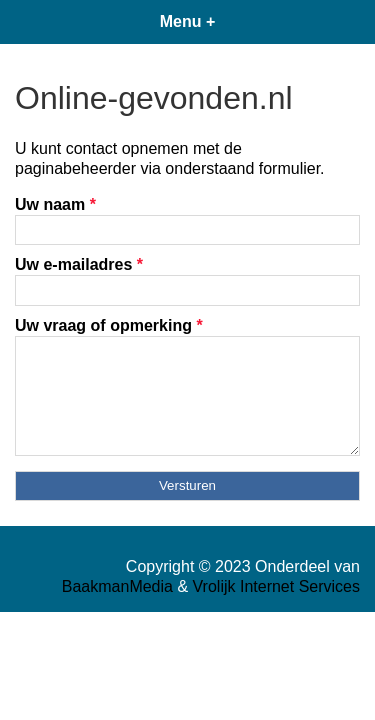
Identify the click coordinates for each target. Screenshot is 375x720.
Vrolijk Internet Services (276, 586)
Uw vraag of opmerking (109, 325)
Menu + (188, 21)
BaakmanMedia (117, 586)
